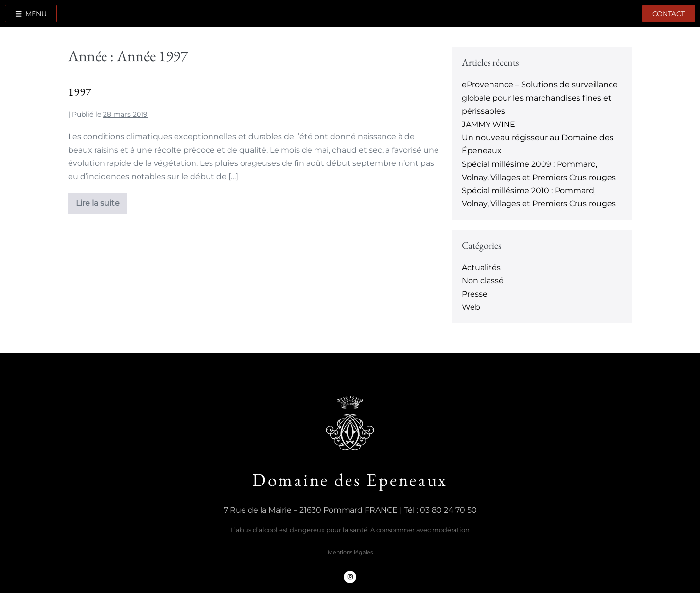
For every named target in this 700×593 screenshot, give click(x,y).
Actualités (481, 267)
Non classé (483, 280)
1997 (80, 92)
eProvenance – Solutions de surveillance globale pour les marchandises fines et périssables (540, 98)
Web (471, 307)
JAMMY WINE (489, 124)
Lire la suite (98, 200)
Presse (475, 294)
